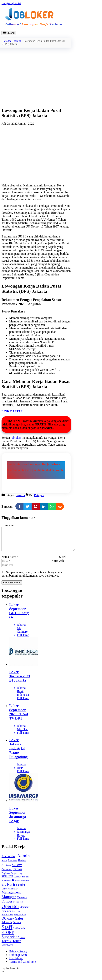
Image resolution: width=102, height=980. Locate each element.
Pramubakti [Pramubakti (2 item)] (16, 916)
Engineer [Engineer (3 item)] (6, 878)
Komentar (8, 525)
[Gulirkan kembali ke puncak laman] (3, 977)
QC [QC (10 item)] (4, 923)
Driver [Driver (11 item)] (17, 874)
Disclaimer (16, 963)
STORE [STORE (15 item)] (8, 937)
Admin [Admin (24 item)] (23, 860)
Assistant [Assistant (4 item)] (13, 865)
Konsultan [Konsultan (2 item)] (25, 885)
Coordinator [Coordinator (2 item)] (7, 870)
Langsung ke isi (11, 3)
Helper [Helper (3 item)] (25, 881)
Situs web (58, 565)
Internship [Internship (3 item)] (6, 885)
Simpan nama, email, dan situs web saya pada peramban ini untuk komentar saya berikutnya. (32, 578)
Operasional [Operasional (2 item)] (18, 906)
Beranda (7, 41)
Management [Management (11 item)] (11, 897)
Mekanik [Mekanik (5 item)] (22, 902)
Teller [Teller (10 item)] (16, 946)
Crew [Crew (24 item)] (17, 869)
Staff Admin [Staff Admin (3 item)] (19, 933)
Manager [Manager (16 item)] (9, 901)
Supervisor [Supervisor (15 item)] (10, 941)
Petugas (39, 495)
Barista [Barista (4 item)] (22, 865)
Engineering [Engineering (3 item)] (17, 878)
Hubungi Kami (18, 959)
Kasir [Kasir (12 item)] (16, 885)
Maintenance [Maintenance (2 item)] (13, 893)
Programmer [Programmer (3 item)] (20, 919)
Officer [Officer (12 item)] (7, 906)
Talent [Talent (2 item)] (22, 942)
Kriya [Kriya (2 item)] (4, 890)
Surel (62, 561)
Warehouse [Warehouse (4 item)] (7, 950)
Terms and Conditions (23, 966)
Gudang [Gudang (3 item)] (17, 881)
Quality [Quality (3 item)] (11, 923)
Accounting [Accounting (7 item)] (9, 861)
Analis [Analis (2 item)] (4, 865)
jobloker (16, 438)
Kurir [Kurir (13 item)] (11, 889)
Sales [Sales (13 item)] (19, 923)
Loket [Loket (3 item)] (4, 893)
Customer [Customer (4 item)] (7, 874)
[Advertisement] (36, 77)
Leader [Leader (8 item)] (21, 889)
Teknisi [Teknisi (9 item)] (7, 946)
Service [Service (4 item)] (17, 927)
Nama (5, 561)
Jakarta (18, 41)
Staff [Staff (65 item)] (7, 932)
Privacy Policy (18, 956)
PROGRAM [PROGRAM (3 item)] (7, 919)
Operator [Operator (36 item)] (10, 911)
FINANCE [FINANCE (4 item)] (7, 881)
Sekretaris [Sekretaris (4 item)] (7, 927)
